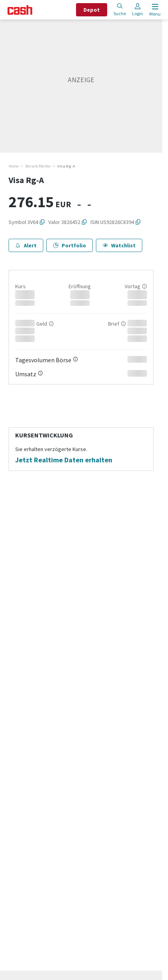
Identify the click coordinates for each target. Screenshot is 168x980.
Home (13, 166)
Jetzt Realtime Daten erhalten (64, 460)
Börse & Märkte (38, 166)
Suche (120, 10)
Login (138, 10)
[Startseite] (20, 10)
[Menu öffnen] (154, 10)
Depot (92, 10)
